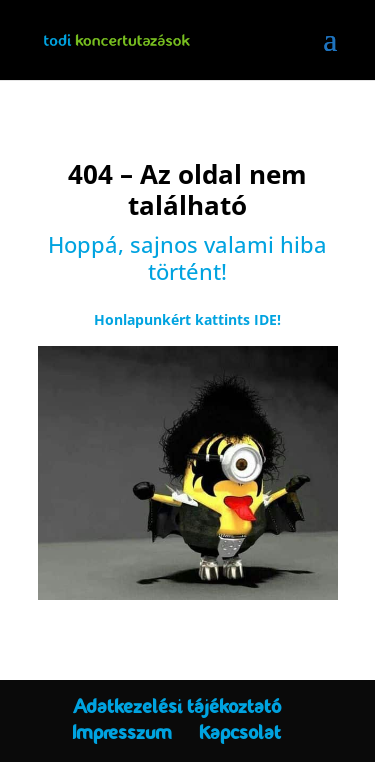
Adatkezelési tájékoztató (177, 706)
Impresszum (122, 732)
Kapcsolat (240, 732)
